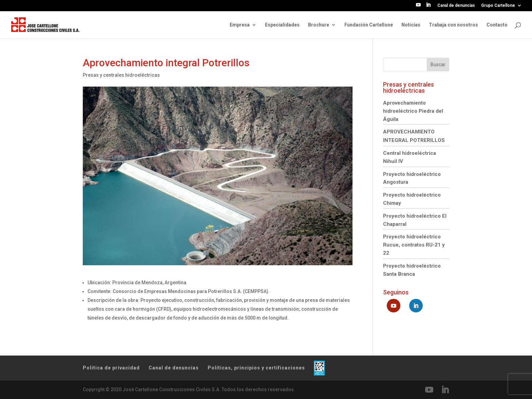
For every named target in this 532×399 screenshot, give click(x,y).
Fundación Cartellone (369, 25)
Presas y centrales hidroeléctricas (121, 75)
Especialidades (282, 25)
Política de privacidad (111, 368)
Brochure (319, 25)
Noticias (411, 25)
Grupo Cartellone (498, 6)
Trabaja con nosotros (453, 25)
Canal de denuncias (456, 6)
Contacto (497, 25)
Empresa (240, 25)
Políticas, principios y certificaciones (256, 368)
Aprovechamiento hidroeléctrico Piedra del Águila (413, 111)
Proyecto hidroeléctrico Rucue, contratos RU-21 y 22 (414, 245)
